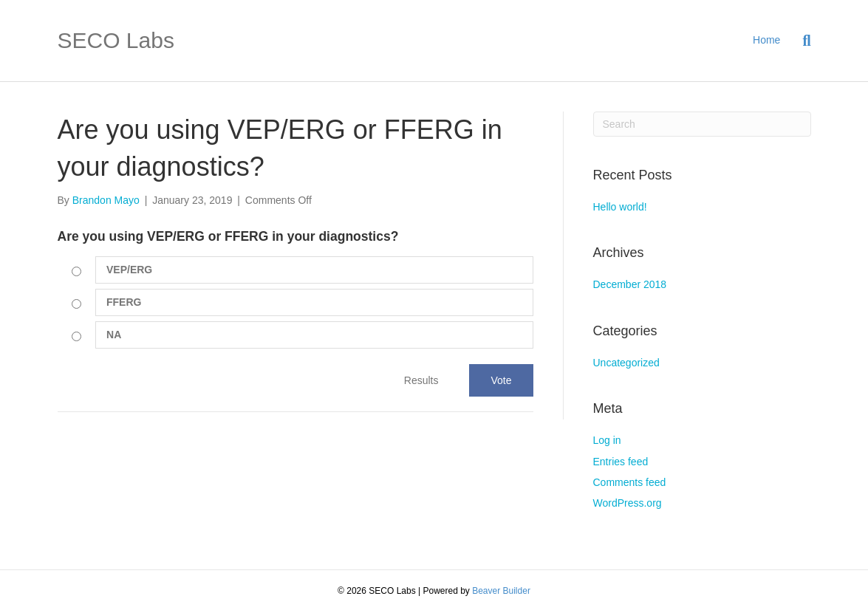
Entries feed (621, 462)
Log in (607, 440)
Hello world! (620, 207)
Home (766, 40)
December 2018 (630, 284)
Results (421, 380)
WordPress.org (628, 503)
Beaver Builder (501, 591)
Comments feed (630, 482)
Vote (501, 380)
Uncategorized (626, 363)
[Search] (801, 41)
